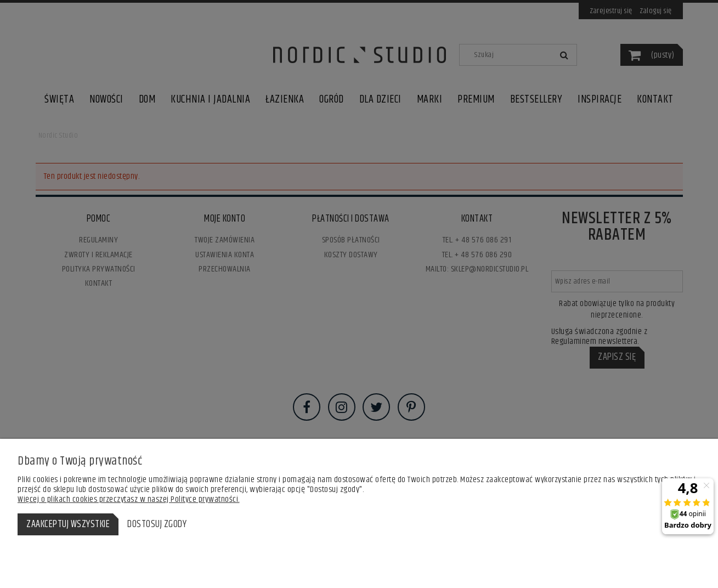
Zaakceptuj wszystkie (68, 524)
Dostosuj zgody (157, 524)
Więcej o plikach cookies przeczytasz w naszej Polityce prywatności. (129, 499)
